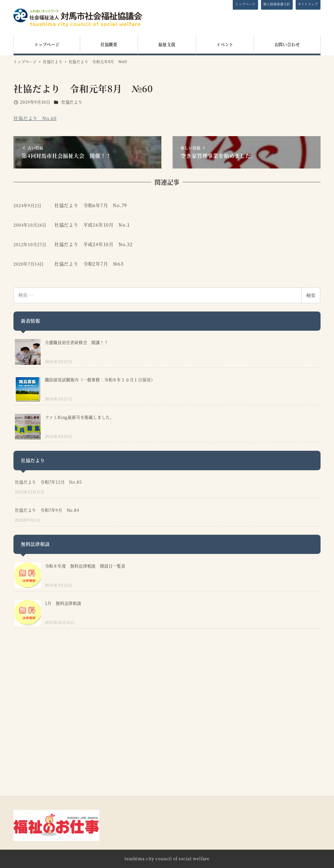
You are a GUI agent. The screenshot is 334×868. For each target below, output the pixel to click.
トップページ (245, 4)
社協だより (72, 102)
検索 (311, 295)
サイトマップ (308, 4)
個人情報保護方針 (277, 4)
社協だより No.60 (35, 118)
